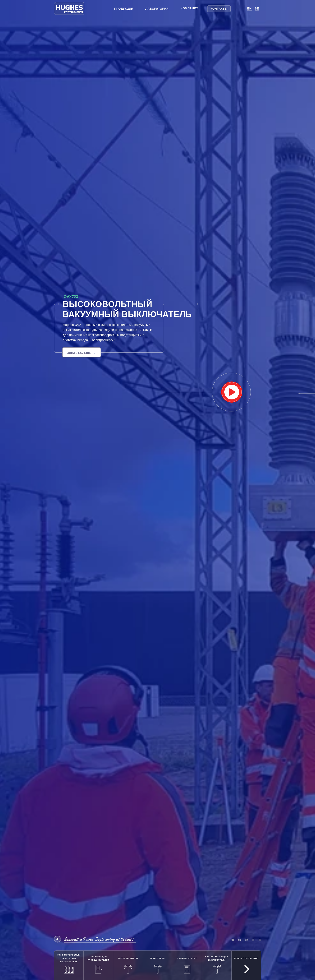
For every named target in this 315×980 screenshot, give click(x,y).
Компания (190, 8)
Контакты (219, 9)
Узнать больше (81, 353)
